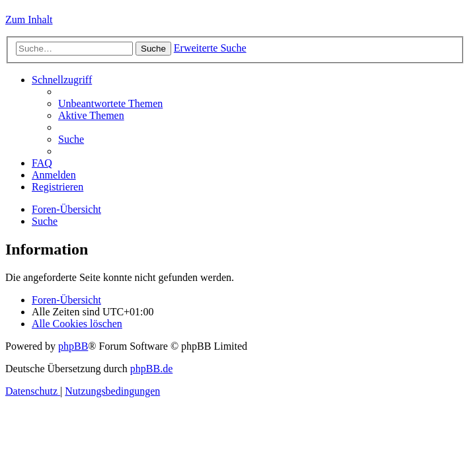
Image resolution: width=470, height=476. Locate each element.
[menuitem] (110, 103)
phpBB (73, 346)
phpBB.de (151, 369)
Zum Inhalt (29, 20)
